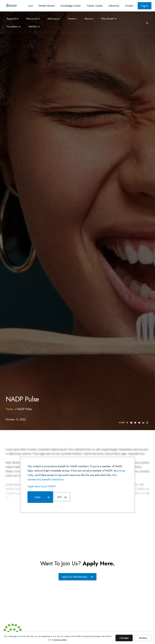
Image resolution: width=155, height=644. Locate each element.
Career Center (95, 6)
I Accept (124, 638)
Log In (145, 6)
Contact (129, 6)
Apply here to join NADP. (42, 486)
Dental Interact (47, 6)
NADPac (33, 27)
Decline (143, 638)
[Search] (146, 23)
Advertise (114, 6)
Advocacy (53, 19)
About (88, 19)
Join (31, 6)
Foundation (13, 27)
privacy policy (60, 640)
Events (71, 19)
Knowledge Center (71, 6)
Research (12, 19)
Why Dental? (108, 19)
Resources (32, 19)
